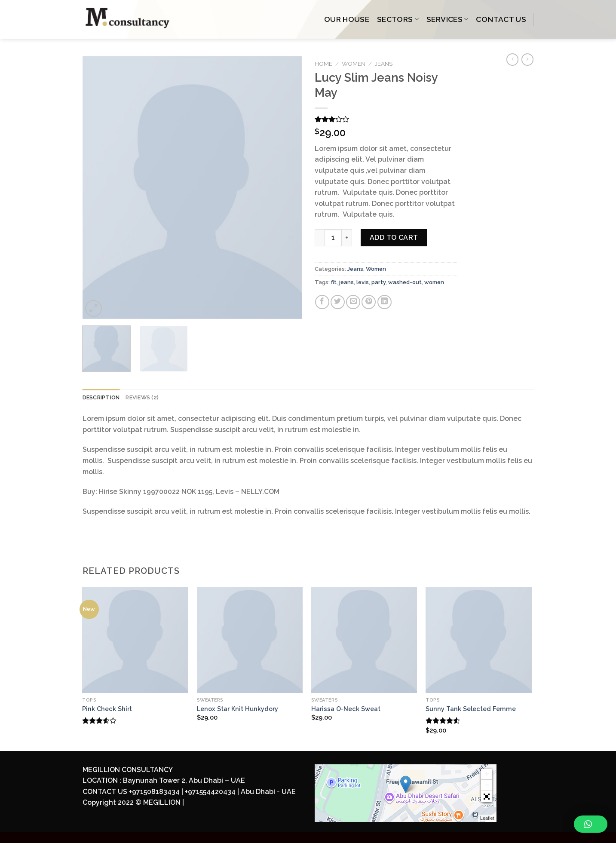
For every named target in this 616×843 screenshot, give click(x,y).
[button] (487, 797)
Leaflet (487, 818)
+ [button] (487, 774)
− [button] (487, 785)
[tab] (101, 398)
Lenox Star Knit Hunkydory (238, 709)
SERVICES (447, 19)
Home (323, 64)
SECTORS (398, 19)
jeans (346, 282)
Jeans (384, 64)
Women (354, 64)
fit (334, 282)
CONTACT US (501, 19)
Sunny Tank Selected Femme (471, 709)
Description (101, 397)
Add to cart (394, 238)
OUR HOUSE (347, 19)
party (378, 282)
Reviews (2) (142, 397)
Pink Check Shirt (107, 709)
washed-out (405, 282)
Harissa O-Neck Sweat (346, 709)
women (434, 282)
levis (363, 282)
